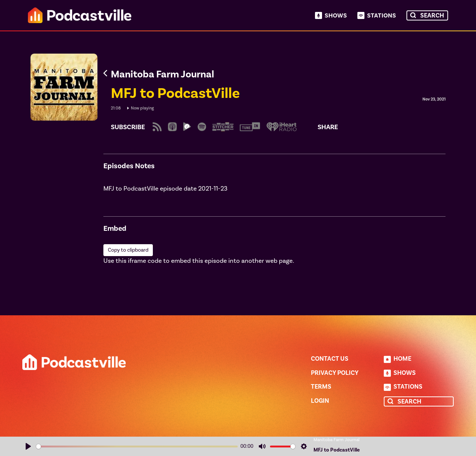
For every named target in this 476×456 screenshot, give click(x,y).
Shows (336, 16)
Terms (321, 387)
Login (320, 401)
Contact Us (330, 359)
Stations (382, 16)
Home (402, 359)
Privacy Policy (335, 373)
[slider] (137, 447)
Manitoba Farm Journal (337, 440)
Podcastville (80, 15)
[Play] (28, 446)
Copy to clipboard (128, 250)
